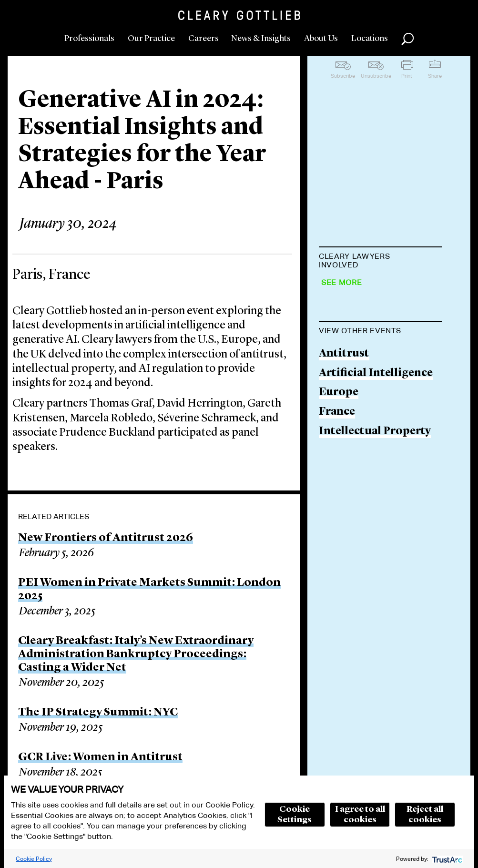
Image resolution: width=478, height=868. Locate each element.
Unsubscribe (376, 76)
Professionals (89, 39)
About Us (321, 39)
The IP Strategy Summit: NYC (98, 713)
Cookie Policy (34, 859)
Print (407, 76)
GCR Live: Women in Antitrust (100, 757)
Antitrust (344, 548)
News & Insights (261, 39)
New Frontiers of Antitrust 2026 (106, 538)
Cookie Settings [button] (295, 815)
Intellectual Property (375, 625)
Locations (370, 39)
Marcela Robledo (364, 398)
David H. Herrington (374, 325)
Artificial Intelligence (376, 567)
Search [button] (407, 39)
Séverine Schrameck (371, 434)
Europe (339, 587)
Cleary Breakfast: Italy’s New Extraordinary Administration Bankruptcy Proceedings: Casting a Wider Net (136, 654)
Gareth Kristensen (368, 362)
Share (435, 76)
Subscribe (343, 76)
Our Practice (151, 39)
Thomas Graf (354, 289)
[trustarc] (446, 859)
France (337, 606)
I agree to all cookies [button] (360, 815)
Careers (203, 39)
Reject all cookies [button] (425, 815)
